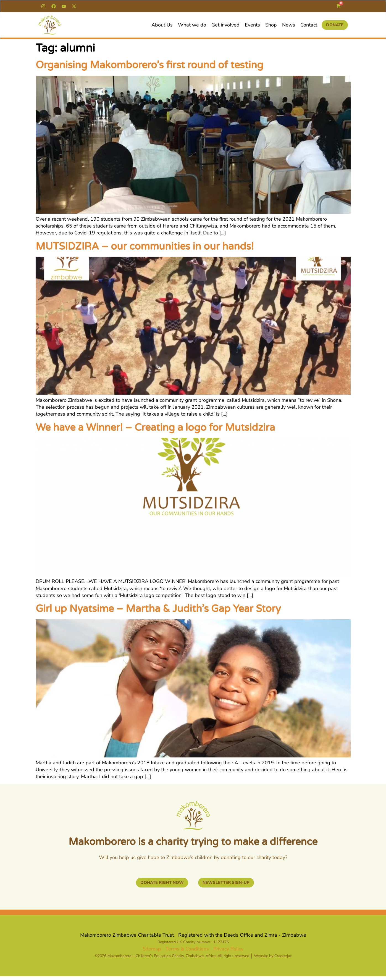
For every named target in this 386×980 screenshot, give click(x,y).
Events (252, 25)
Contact (309, 25)
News (289, 25)
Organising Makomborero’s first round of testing (149, 65)
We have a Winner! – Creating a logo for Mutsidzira (155, 428)
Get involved (225, 25)
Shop (271, 25)
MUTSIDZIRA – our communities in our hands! (145, 246)
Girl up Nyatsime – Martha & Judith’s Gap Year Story (158, 609)
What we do (192, 25)
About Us (162, 25)
